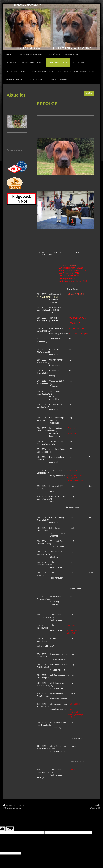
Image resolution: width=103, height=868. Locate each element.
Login (98, 805)
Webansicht (95, 808)
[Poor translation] (10, 829)
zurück (89, 93)
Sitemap (22, 805)
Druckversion (10, 805)
